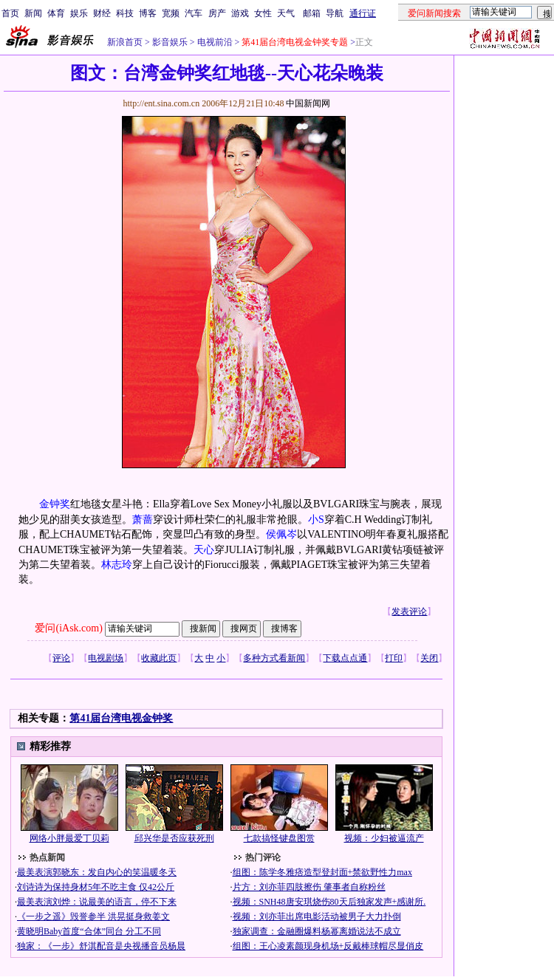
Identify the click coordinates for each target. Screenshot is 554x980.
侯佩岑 (281, 534)
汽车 (194, 13)
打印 (394, 658)
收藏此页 (159, 658)
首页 (10, 13)
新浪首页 (125, 42)
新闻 (33, 13)
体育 (56, 13)
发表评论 (409, 611)
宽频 (171, 13)
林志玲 (117, 565)
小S (316, 520)
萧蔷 (143, 520)
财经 (102, 13)
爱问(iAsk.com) (68, 628)
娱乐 (79, 13)
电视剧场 (106, 658)
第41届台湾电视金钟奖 (121, 718)
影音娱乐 (170, 42)
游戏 (240, 13)
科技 (125, 13)
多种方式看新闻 (274, 658)
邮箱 (312, 13)
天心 (204, 550)
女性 (263, 13)
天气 (286, 13)
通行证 (363, 13)
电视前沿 (215, 42)
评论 (61, 658)
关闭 (429, 658)
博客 (148, 13)
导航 (335, 13)
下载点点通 (345, 658)
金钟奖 (55, 504)
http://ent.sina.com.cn (162, 103)
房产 (217, 13)
